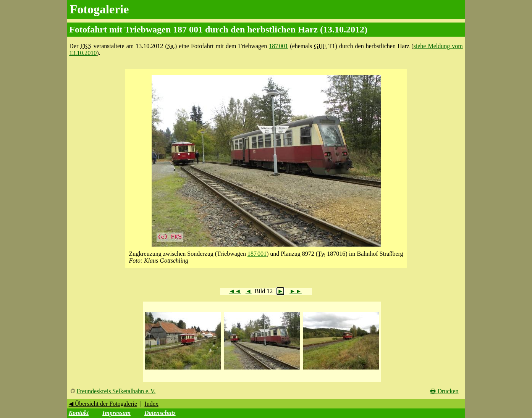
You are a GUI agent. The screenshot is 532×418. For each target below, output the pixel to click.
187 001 (278, 46)
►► (296, 291)
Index (151, 404)
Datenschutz (160, 413)
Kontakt (79, 413)
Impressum (116, 413)
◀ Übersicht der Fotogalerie (103, 404)
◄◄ (235, 291)
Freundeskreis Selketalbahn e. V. (116, 391)
